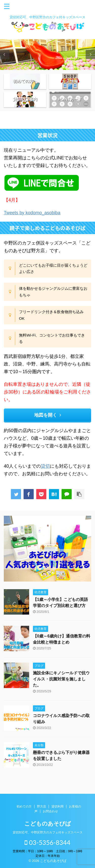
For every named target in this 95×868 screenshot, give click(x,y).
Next (90, 55)
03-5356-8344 (48, 842)
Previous (5, 55)
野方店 (42, 806)
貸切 (45, 466)
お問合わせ (50, 811)
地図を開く (48, 415)
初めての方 (24, 806)
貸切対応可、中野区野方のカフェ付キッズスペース (48, 832)
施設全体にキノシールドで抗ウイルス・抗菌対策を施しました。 (61, 679)
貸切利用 (58, 806)
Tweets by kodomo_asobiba (32, 213)
